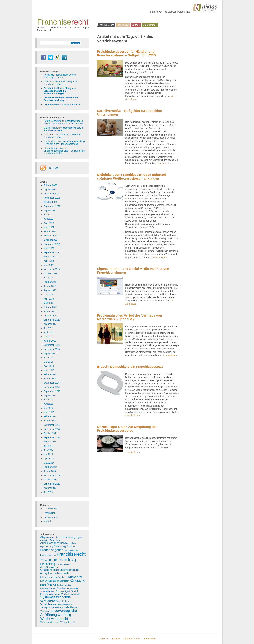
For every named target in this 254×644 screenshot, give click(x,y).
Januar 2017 (50, 341)
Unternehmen (150, 25)
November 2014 (52, 429)
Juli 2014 (48, 446)
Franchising (123, 25)
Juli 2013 (48, 492)
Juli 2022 (48, 215)
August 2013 (50, 488)
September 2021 (52, 244)
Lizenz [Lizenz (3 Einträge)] (43, 585)
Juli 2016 (48, 358)
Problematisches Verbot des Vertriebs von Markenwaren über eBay (129, 317)
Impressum (150, 639)
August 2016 (50, 353)
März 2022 (49, 227)
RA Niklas (103, 639)
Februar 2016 (50, 374)
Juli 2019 (48, 278)
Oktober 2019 (50, 273)
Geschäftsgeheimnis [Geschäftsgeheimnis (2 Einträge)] (64, 564)
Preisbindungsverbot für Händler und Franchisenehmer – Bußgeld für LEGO (126, 53)
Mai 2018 (48, 295)
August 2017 (50, 324)
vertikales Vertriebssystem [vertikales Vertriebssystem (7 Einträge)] (55, 603)
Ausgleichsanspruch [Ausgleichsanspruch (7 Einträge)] (53, 543)
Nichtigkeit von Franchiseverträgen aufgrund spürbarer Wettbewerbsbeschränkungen (132, 177)
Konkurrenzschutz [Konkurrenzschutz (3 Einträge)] (48, 581)
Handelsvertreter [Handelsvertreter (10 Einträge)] (59, 573)
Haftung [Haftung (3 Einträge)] (44, 574)
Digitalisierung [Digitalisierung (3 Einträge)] (47, 547)
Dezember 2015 (52, 383)
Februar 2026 (50, 185)
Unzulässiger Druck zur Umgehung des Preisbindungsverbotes (127, 429)
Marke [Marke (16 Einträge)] (52, 584)
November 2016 (52, 349)
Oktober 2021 (50, 240)
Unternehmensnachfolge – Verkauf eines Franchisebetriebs (64, 143)
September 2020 (52, 252)
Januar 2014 (50, 471)
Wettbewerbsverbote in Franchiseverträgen (63, 136)
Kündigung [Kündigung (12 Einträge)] (77, 580)
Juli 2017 (48, 328)
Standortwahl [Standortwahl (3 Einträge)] (74, 594)
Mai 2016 (48, 362)
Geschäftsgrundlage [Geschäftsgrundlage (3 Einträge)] (49, 567)
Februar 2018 (50, 307)
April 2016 (49, 366)
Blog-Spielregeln (132, 639)
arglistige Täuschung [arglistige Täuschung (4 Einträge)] (51, 540)
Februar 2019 (50, 282)
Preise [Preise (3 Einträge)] (75, 588)
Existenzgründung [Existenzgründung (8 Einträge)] (65, 546)
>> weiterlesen (166, 163)
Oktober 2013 (50, 480)
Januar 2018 (50, 311)
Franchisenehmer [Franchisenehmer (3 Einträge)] (48, 555)
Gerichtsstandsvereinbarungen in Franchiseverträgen (60, 83)
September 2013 (52, 484)
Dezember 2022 (52, 194)
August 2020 (50, 257)
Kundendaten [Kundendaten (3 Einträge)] (63, 581)
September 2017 (52, 320)
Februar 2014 (50, 467)
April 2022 (49, 223)
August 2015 (50, 395)
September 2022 (52, 206)
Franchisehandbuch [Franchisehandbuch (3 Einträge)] (72, 550)
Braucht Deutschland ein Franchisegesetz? (130, 367)
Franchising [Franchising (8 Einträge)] (48, 564)
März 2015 (49, 412)
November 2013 (52, 475)
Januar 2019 (50, 286)
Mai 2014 (48, 454)
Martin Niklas (50, 128)
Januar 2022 (50, 231)
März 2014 (49, 463)
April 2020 (49, 261)
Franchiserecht (106, 25)
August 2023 (50, 189)
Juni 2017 (49, 332)
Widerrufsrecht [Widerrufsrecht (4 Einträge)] (68, 622)
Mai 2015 (48, 408)
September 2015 (52, 391)
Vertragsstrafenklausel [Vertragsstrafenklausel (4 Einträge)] (66, 607)
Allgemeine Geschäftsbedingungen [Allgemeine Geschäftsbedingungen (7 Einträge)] (61, 537)
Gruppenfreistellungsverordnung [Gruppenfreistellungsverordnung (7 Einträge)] (60, 570)
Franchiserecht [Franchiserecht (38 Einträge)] (71, 554)
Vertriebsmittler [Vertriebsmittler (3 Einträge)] (47, 611)
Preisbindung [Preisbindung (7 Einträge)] (64, 588)
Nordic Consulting (53, 121)
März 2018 (49, 303)
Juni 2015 (49, 404)
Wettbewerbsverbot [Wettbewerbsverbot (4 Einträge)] (50, 622)
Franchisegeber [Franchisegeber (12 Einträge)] (52, 550)
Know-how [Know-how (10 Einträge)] (75, 577)
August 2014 (50, 442)
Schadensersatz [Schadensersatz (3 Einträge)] (48, 591)
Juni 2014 (49, 450)
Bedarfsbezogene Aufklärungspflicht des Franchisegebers (63, 122)
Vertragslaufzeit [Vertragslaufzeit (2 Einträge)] (66, 605)
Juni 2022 (49, 219)
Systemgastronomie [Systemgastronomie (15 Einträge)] (56, 597)
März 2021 (49, 248)
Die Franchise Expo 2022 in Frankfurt (62, 104)
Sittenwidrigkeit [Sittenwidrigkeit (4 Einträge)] (63, 591)
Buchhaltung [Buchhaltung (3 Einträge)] (71, 543)
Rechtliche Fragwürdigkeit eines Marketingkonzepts (60, 76)
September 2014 (52, 437)
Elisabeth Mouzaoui (53, 148)
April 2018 (49, 299)
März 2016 (49, 370)
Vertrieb (136, 25)
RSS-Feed (53, 168)
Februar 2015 (50, 416)
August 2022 (50, 210)
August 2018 (50, 290)
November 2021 (52, 236)
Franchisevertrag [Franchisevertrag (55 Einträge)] (58, 559)
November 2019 (52, 269)
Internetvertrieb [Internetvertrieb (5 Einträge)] (49, 577)
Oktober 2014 (50, 433)
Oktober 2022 (50, 202)
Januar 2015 (50, 421)
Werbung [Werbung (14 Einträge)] (64, 615)
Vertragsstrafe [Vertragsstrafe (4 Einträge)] (47, 607)
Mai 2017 (48, 337)
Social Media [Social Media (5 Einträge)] (61, 594)
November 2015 (52, 387)
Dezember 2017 (52, 316)
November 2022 (52, 198)
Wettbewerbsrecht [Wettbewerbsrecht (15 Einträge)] (54, 619)
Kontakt (116, 639)
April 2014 (49, 458)
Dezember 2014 (52, 425)
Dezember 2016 (52, 345)
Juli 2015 (48, 400)
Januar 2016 (50, 379)
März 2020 (49, 265)
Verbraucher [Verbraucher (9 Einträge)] (48, 601)
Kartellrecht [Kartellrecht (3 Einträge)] (62, 577)
